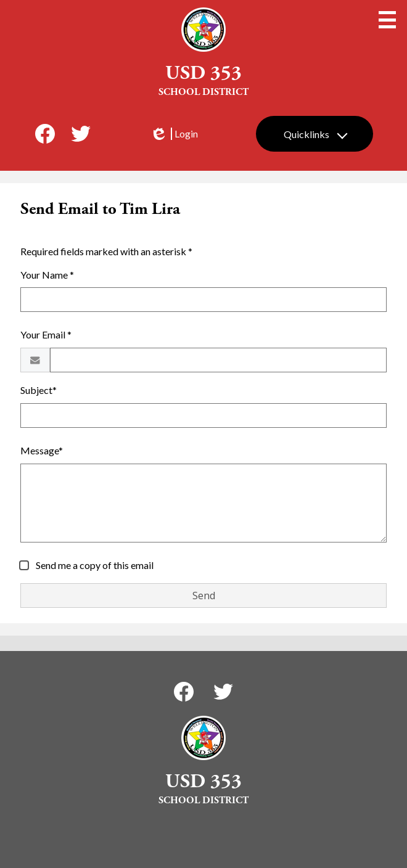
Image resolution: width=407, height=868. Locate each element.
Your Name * (47, 275)
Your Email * (46, 334)
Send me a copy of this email (94, 565)
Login (174, 134)
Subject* (39, 390)
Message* (42, 450)
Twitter (81, 136)
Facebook (45, 136)
